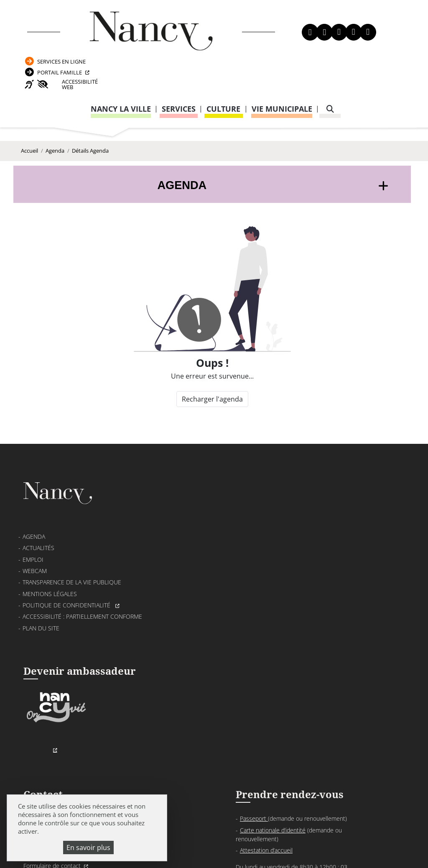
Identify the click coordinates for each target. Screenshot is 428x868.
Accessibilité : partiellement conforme (82, 600)
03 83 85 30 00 (206, 546)
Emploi (33, 543)
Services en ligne (356, 17)
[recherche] (330, 70)
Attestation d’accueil (315, 554)
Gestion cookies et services (214, 849)
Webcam (35, 554)
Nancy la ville (121, 70)
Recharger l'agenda (211, 374)
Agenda (55, 123)
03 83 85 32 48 (304, 638)
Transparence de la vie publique (72, 566)
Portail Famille (354, 30)
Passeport (302, 523)
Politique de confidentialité (67, 589)
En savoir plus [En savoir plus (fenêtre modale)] (88, 848)
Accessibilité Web (362, 45)
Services (179, 70)
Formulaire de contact (182, 570)
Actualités (38, 531)
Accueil (29, 123)
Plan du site (41, 612)
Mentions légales (50, 577)
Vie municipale (282, 70)
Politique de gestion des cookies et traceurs (299, 839)
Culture (223, 70)
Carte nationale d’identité (321, 534)
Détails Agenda (90, 123)
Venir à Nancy (182, 829)
